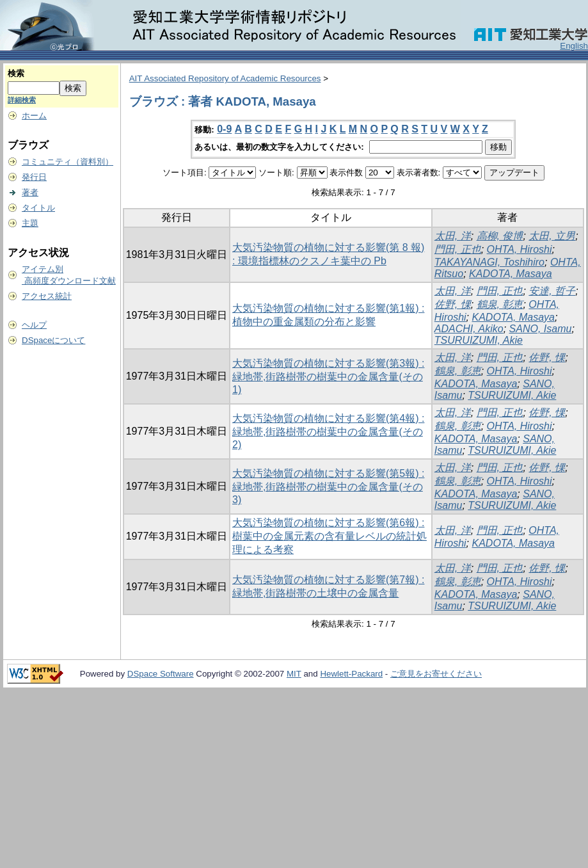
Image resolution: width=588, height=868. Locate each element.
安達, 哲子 (552, 291)
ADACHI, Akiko (469, 329)
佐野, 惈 (453, 304)
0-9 (224, 129)
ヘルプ (34, 325)
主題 (30, 223)
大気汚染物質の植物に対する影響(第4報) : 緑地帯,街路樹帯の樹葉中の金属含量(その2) (328, 431)
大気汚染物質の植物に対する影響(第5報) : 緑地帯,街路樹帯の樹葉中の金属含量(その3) (328, 486)
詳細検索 (22, 100)
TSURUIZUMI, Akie (479, 340)
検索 (16, 73)
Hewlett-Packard (351, 674)
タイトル (38, 208)
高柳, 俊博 (500, 236)
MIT (294, 674)
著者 (30, 192)
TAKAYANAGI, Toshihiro (489, 262)
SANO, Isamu (541, 329)
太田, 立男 (552, 236)
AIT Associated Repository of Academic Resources (225, 78)
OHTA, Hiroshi (520, 249)
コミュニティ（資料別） (68, 162)
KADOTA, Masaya (511, 274)
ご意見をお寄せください (436, 674)
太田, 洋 (453, 236)
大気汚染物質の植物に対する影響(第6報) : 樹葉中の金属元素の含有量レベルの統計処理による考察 (330, 536)
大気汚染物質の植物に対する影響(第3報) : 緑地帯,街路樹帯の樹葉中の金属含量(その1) (328, 376)
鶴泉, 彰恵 (500, 304)
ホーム (34, 116)
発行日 (34, 177)
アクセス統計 (47, 296)
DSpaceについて (53, 340)
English (574, 46)
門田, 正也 (458, 249)
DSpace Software (161, 674)
